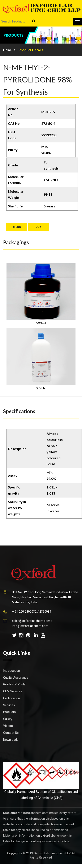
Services (9, 705)
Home (7, 50)
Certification (12, 698)
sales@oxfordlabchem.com (31, 621)
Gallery (8, 719)
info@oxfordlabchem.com (30, 626)
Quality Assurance (16, 678)
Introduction (12, 671)
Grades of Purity (14, 684)
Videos (8, 726)
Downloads (11, 740)
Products (9, 712)
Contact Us (11, 733)
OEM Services (13, 691)
